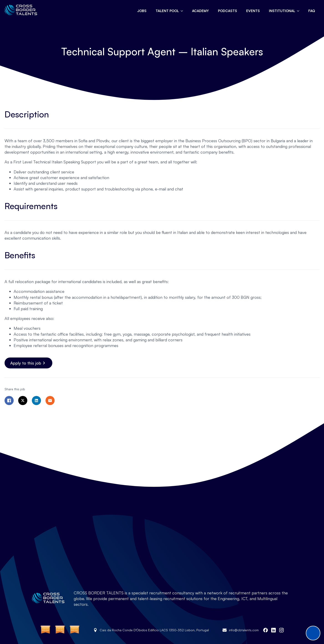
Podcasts (228, 11)
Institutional (282, 11)
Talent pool (167, 11)
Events (253, 11)
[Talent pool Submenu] (183, 11)
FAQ (312, 11)
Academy (200, 11)
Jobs (142, 11)
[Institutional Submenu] (299, 11)
